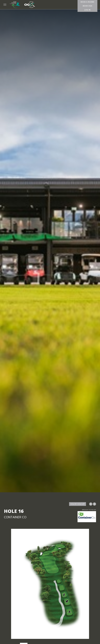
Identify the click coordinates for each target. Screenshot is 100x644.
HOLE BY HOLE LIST (78, 504)
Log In (87, 10)
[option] (50, 584)
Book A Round (88, 2)
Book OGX (88, 6)
